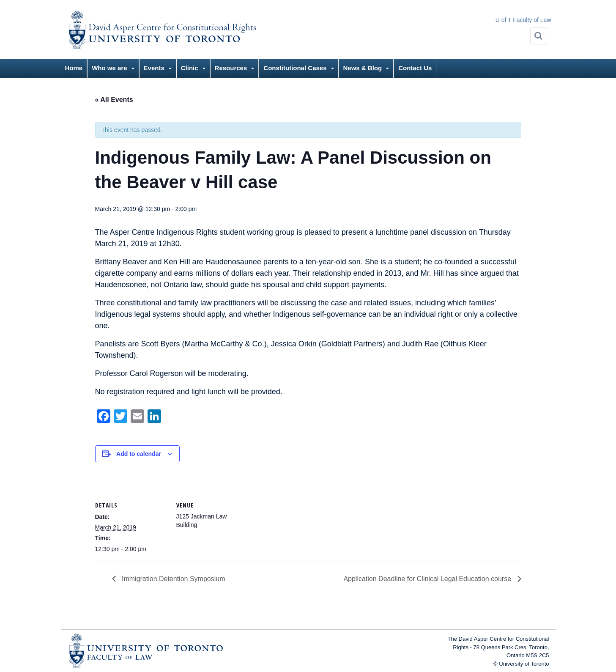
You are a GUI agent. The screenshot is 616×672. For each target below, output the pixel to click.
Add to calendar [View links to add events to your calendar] (139, 454)
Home (74, 68)
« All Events (114, 100)
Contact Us (415, 68)
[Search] (539, 36)
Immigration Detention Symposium (173, 579)
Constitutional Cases (295, 68)
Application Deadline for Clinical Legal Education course (428, 579)
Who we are (109, 68)
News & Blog (363, 68)
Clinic (190, 68)
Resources (231, 68)
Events (154, 68)
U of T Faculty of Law (523, 20)
